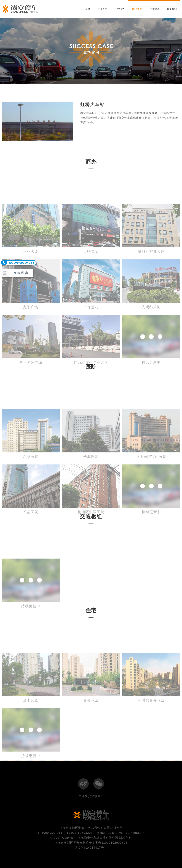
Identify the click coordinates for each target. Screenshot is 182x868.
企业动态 (154, 9)
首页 (88, 9)
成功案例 (137, 9)
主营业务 (120, 9)
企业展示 (102, 9)
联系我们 (172, 9)
